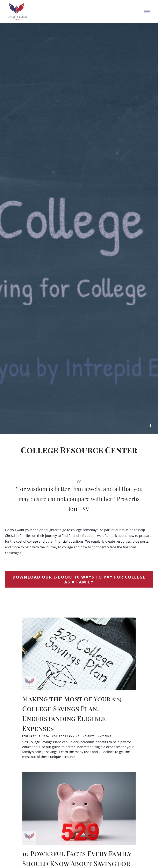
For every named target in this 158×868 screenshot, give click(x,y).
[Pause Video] (150, 426)
